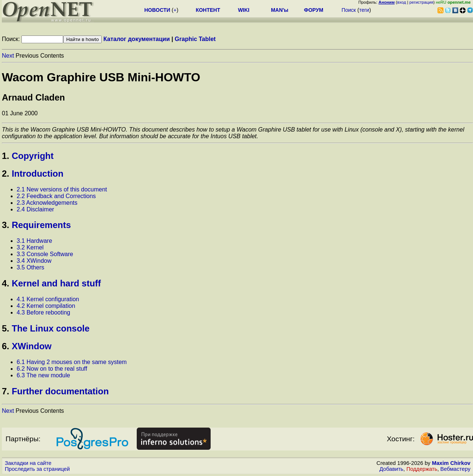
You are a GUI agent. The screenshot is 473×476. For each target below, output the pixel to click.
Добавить (392, 469)
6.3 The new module (43, 375)
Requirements (41, 225)
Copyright (33, 156)
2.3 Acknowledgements (47, 203)
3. (6, 225)
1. (6, 156)
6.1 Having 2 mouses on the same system (72, 362)
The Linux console (51, 328)
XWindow (32, 346)
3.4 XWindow (34, 261)
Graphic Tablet (195, 39)
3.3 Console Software (45, 254)
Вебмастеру (455, 469)
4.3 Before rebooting (43, 312)
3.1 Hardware (34, 241)
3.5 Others (30, 267)
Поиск (349, 10)
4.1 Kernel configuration (48, 299)
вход (402, 2)
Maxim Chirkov (451, 463)
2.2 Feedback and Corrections (56, 196)
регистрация (421, 2)
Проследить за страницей (37, 469)
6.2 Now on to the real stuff (52, 369)
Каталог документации (137, 39)
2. (6, 174)
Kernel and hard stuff (56, 283)
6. (6, 346)
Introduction (38, 174)
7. (6, 391)
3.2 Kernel (30, 247)
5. (6, 328)
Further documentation (60, 391)
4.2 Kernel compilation (46, 306)
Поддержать (422, 469)
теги (364, 10)
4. (6, 283)
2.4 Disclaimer (35, 209)
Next (8, 56)
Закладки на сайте (28, 463)
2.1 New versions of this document (62, 189)
